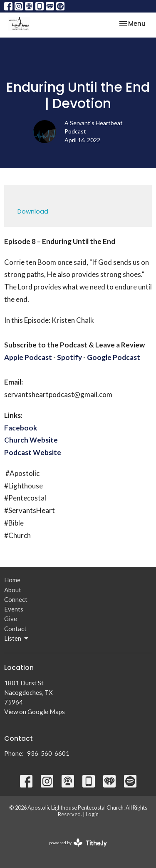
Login (92, 814)
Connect (16, 599)
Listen (17, 639)
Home (12, 580)
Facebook (21, 428)
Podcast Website (33, 452)
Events (14, 609)
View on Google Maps (35, 712)
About (13, 590)
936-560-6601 (48, 753)
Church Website (31, 440)
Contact (15, 629)
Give (11, 619)
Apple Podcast (28, 357)
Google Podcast (114, 357)
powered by (78, 843)
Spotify (69, 357)
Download (33, 211)
